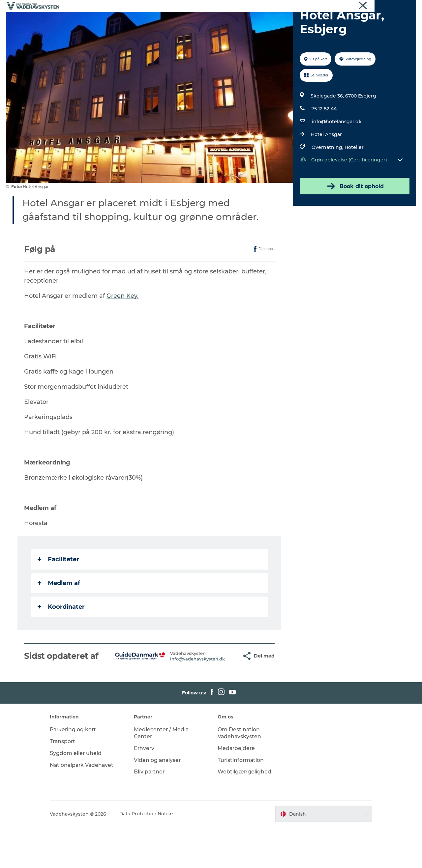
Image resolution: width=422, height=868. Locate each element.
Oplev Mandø (230, 21)
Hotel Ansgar (326, 166)
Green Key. (123, 327)
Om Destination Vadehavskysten (240, 774)
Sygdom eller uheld (81, 794)
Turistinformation (241, 801)
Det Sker (319, 21)
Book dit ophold (354, 217)
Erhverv (366, 6)
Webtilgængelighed (244, 813)
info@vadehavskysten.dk (182, 695)
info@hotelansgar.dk (336, 153)
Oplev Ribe (106, 21)
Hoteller (354, 179)
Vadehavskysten (335, 6)
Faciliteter (59, 591)
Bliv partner (152, 813)
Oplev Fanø (189, 21)
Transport (69, 782)
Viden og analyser (160, 801)
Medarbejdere (237, 789)
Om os (386, 6)
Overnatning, (328, 179)
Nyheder (407, 6)
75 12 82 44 (324, 140)
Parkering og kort (79, 770)
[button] (222, 692)
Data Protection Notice (152, 855)
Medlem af (59, 614)
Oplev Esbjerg (147, 21)
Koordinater (61, 638)
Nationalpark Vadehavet (88, 806)
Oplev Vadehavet (277, 21)
